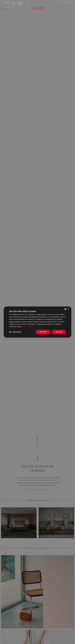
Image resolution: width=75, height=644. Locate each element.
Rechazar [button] (43, 332)
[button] (15, 332)
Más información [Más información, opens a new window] (28, 327)
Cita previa (14, 3)
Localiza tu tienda (20, 3)
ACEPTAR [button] (59, 332)
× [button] (68, 309)
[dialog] (37, 322)
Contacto (7, 2)
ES (65, 3)
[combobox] (65, 309)
